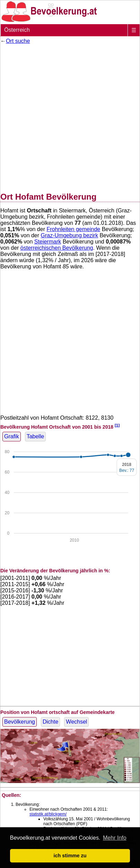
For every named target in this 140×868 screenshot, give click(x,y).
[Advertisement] (70, 117)
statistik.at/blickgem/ (48, 814)
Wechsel (76, 722)
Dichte (50, 722)
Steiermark (48, 242)
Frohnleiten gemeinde (73, 229)
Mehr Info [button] (115, 838)
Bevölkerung (20, 722)
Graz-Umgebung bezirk (69, 235)
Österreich (17, 30)
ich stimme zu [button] (70, 856)
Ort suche (18, 41)
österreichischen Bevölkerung (57, 248)
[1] (117, 425)
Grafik (12, 436)
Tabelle (36, 436)
